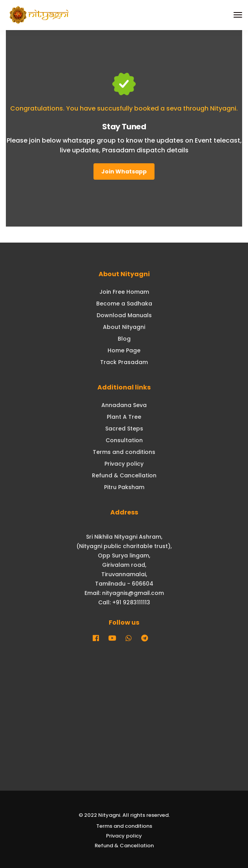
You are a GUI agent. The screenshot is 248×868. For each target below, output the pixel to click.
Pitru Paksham (124, 487)
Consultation (124, 440)
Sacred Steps (124, 429)
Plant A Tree (124, 417)
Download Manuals (124, 315)
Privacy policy (124, 464)
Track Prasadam (124, 362)
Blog (124, 339)
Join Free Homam (124, 292)
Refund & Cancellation (124, 475)
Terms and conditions (124, 452)
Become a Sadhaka (124, 304)
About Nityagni (124, 327)
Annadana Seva (124, 405)
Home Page (124, 350)
